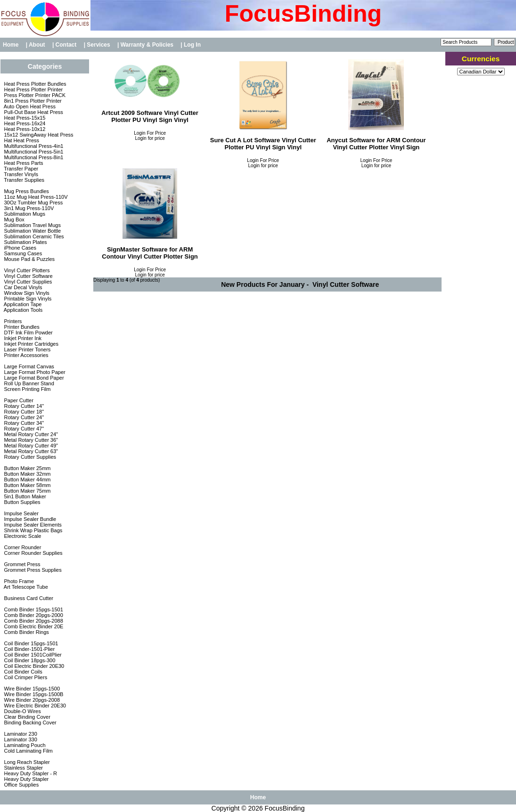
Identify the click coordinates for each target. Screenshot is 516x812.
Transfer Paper (20, 169)
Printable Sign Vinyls (27, 299)
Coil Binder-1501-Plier (29, 649)
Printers (12, 321)
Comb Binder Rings (25, 632)
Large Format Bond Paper (33, 378)
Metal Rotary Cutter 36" (30, 440)
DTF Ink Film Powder (27, 333)
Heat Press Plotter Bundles (34, 84)
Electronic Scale (22, 536)
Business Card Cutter (28, 598)
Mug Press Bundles (25, 191)
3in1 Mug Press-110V (28, 208)
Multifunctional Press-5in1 (33, 152)
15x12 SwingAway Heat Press (38, 135)
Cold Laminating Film (27, 751)
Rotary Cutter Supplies (29, 457)
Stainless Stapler (23, 768)
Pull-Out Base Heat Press (33, 112)
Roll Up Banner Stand (28, 383)
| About (36, 45)
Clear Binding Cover (26, 717)
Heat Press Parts (23, 163)
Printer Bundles (21, 327)
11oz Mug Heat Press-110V (35, 197)
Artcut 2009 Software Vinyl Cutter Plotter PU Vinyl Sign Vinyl (150, 116)
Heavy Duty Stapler (25, 779)
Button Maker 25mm (26, 468)
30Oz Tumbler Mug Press (33, 203)
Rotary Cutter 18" (23, 412)
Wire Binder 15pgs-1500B (33, 694)
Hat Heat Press (21, 140)
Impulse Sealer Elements (32, 525)
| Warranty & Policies (146, 45)
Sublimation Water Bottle (32, 231)
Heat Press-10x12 (24, 129)
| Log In (191, 45)
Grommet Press (21, 564)
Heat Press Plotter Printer (33, 89)
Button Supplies (21, 502)
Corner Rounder (22, 547)
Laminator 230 (20, 734)
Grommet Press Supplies (32, 570)
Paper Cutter (18, 400)
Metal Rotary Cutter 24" (30, 434)
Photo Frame (18, 581)
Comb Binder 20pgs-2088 (33, 621)
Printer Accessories (25, 355)
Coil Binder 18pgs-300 (29, 660)
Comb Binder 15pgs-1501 (33, 609)
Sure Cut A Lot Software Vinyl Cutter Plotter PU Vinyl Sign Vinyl (263, 144)
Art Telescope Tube (25, 587)
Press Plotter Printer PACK (34, 95)
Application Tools (22, 310)
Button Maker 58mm (26, 485)
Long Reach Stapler (26, 762)
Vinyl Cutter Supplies (27, 282)
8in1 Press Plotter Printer (32, 101)
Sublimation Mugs (24, 214)
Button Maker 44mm (26, 479)
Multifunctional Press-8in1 (33, 157)
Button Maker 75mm (26, 491)
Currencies (481, 59)
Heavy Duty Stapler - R (30, 773)
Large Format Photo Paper (34, 372)
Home (11, 45)
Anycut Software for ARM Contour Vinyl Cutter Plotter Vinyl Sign (376, 144)
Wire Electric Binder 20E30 (34, 706)
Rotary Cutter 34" (23, 423)
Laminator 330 (20, 739)
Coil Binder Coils (22, 672)
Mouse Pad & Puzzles (29, 259)
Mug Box (13, 219)
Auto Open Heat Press (29, 106)
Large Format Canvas (28, 366)
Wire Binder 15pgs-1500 (31, 689)
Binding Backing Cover (29, 723)
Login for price (150, 138)
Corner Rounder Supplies (32, 553)
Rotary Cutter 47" (23, 429)
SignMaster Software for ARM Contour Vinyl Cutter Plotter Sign (150, 253)
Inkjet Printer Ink (22, 338)
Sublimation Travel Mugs (32, 225)
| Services (98, 45)
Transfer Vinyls (20, 174)
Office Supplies (20, 785)
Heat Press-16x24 (24, 123)
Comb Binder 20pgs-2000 (33, 615)
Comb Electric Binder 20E (33, 626)
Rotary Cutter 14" (23, 406)
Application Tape (22, 304)
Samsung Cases (22, 253)
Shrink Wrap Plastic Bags (32, 530)
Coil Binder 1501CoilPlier (32, 655)
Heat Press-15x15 (24, 118)
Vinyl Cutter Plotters (26, 270)
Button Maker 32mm (26, 474)
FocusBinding (285, 808)
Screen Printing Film (26, 389)
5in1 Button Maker (24, 496)
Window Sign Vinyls (26, 293)
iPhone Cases (19, 248)
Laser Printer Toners (26, 349)
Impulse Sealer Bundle (29, 519)
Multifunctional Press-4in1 (33, 146)
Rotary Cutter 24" (23, 417)
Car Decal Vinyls (22, 287)
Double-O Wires (21, 711)
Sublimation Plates (25, 242)
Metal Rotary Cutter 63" (30, 451)
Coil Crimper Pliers (25, 677)
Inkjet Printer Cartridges (30, 344)
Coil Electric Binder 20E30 (33, 666)
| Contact (65, 45)
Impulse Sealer (20, 513)
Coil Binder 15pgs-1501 (30, 643)
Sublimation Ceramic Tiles (33, 236)
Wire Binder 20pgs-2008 (31, 700)
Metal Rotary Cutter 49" (30, 446)
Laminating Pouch (24, 745)
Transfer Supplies (23, 180)
